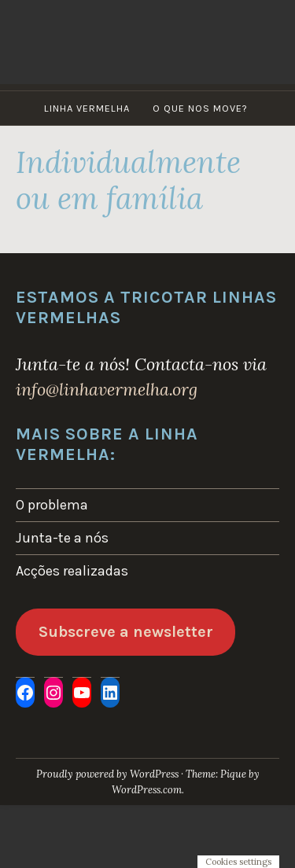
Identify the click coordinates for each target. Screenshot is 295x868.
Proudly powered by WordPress (107, 774)
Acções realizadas (72, 571)
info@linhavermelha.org (107, 389)
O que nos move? (200, 108)
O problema (52, 505)
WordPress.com (147, 790)
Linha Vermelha (87, 108)
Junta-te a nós (62, 538)
